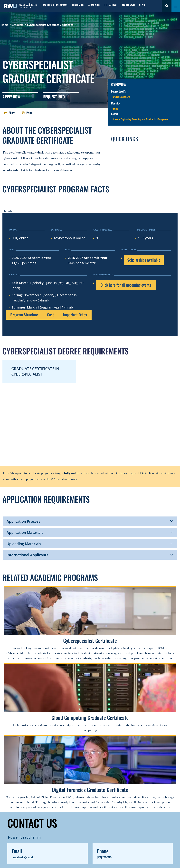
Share (12, 113)
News (142, 5)
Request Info (54, 97)
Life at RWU (111, 5)
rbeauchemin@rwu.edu (23, 857)
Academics (78, 5)
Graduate (18, 25)
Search (167, 6)
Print (29, 113)
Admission (94, 5)
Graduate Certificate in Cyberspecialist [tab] (35, 371)
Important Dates (75, 315)
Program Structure (24, 315)
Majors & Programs (55, 5)
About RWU (128, 5)
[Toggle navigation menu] (175, 6)
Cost (51, 315)
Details (7, 211)
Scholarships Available (144, 260)
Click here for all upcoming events (126, 285)
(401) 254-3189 (104, 857)
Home (5, 25)
